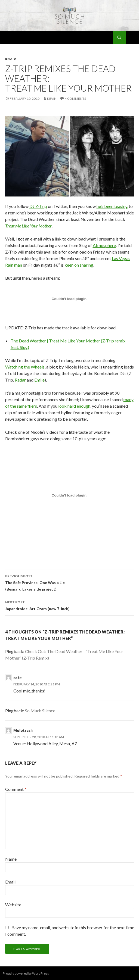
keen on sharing (79, 265)
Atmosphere (104, 245)
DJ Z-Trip (38, 206)
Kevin (52, 99)
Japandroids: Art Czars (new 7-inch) (70, 605)
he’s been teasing (112, 206)
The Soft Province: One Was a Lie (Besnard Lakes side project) (70, 582)
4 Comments (75, 99)
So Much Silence (40, 711)
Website (13, 905)
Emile (39, 380)
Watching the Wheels (25, 367)
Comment (16, 789)
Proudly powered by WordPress (26, 973)
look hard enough (74, 406)
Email (10, 882)
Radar (20, 380)
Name (11, 859)
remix (11, 59)
